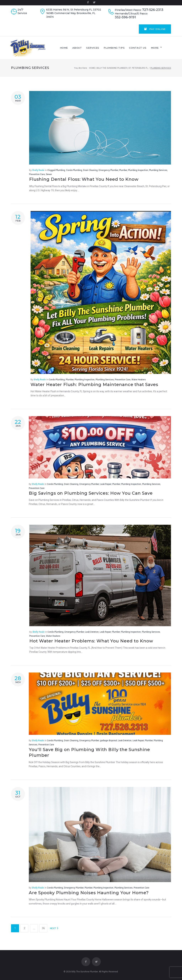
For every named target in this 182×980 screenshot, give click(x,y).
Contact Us (147, 49)
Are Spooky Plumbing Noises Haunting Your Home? (89, 895)
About (86, 49)
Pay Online (155, 29)
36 (43, 931)
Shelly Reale (38, 173)
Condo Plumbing (74, 173)
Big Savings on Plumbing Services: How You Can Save (91, 496)
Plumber (123, 173)
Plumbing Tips (123, 49)
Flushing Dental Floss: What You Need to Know (84, 182)
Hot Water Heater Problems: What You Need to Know (91, 643)
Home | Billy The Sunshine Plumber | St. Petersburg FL (118, 71)
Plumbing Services (158, 173)
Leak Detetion (92, 634)
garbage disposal (109, 743)
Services (102, 49)
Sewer (49, 177)
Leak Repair (106, 487)
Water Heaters (139, 382)
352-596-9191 (125, 17)
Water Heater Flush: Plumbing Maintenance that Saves (94, 387)
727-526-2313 (153, 10)
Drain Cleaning (90, 173)
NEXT (54, 931)
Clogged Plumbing (56, 173)
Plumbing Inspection (138, 173)
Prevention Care (37, 177)
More (164, 49)
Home (73, 49)
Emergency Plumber (108, 173)
